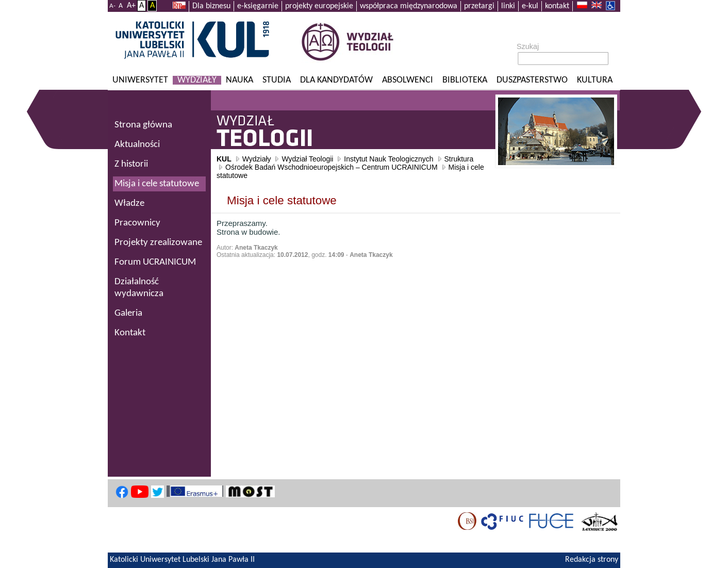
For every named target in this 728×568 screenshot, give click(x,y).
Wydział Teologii (307, 159)
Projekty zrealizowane (158, 243)
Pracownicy (137, 223)
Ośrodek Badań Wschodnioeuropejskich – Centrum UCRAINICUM (332, 167)
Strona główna (143, 125)
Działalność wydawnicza (139, 288)
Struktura (459, 159)
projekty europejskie (319, 6)
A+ (131, 6)
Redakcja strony (592, 560)
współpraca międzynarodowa (409, 6)
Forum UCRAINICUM (155, 262)
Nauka (239, 80)
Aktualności (137, 145)
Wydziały (197, 80)
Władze (129, 204)
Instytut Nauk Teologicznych (388, 159)
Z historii (131, 164)
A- (112, 6)
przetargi (479, 6)
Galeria (128, 313)
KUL (224, 159)
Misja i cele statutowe (157, 184)
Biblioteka (465, 80)
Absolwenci (408, 80)
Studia (277, 80)
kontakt (557, 6)
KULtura (595, 80)
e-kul (530, 6)
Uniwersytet (140, 80)
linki (508, 6)
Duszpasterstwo (532, 80)
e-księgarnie (258, 6)
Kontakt (130, 333)
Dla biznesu (211, 6)
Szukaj (528, 46)
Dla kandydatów (336, 80)
